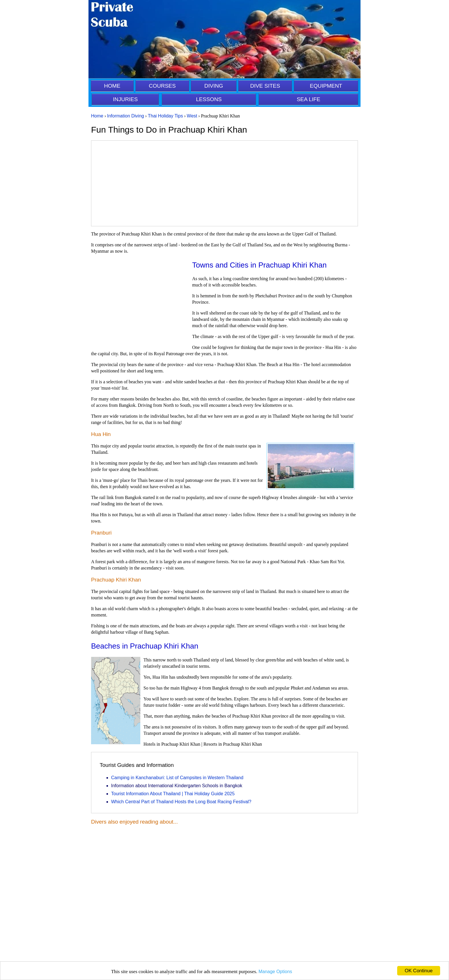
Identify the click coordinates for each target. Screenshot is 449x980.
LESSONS (209, 99)
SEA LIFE (308, 99)
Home (97, 116)
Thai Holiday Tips (165, 116)
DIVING (214, 86)
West (192, 116)
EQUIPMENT (326, 86)
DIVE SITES (265, 86)
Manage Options (275, 972)
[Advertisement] (224, 183)
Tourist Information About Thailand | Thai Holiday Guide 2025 (173, 794)
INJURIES (126, 99)
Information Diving (126, 116)
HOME (112, 86)
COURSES (162, 86)
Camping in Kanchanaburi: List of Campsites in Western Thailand (177, 778)
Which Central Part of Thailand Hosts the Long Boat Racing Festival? (181, 802)
